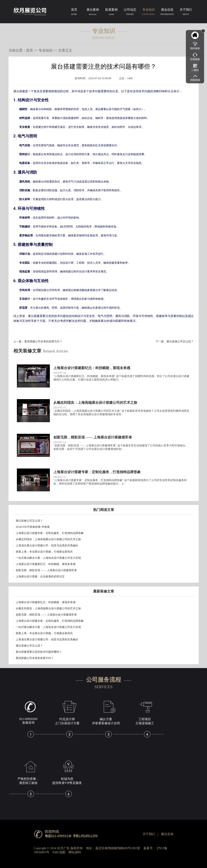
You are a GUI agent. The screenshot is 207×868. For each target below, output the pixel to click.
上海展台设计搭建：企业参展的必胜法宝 (40, 577)
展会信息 (167, 12)
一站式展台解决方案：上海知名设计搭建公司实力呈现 (48, 558)
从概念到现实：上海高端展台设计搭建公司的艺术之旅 (48, 539)
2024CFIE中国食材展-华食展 (33, 527)
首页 (74, 12)
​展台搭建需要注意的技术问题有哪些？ (39, 652)
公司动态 (130, 12)
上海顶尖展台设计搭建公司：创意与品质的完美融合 (47, 546)
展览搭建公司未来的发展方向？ (43, 341)
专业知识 (149, 12)
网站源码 (75, 852)
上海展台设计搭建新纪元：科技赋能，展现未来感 (46, 564)
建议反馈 (167, 834)
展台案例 (93, 12)
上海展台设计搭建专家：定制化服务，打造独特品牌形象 (50, 533)
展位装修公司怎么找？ (180, 341)
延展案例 (111, 12)
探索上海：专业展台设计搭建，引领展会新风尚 (44, 552)
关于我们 (186, 12)
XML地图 (59, 852)
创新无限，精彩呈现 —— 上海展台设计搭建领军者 (46, 570)
